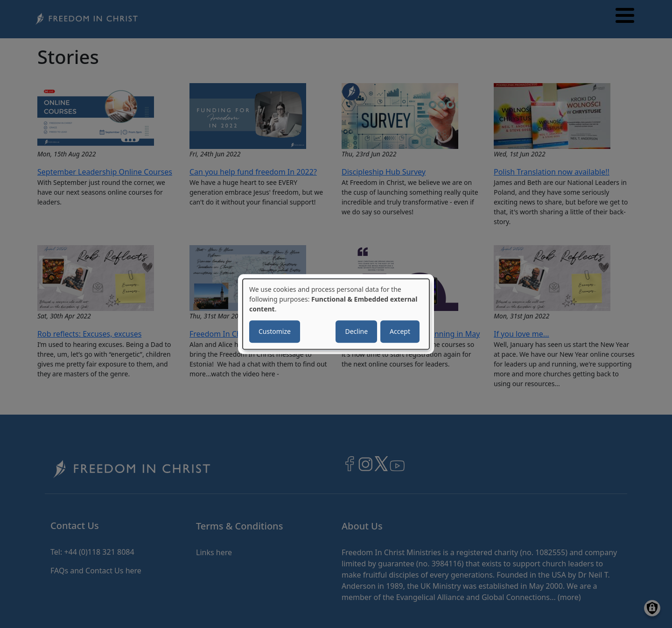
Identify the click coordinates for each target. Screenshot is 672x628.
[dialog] (336, 314)
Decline (356, 331)
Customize (275, 331)
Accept (400, 331)
